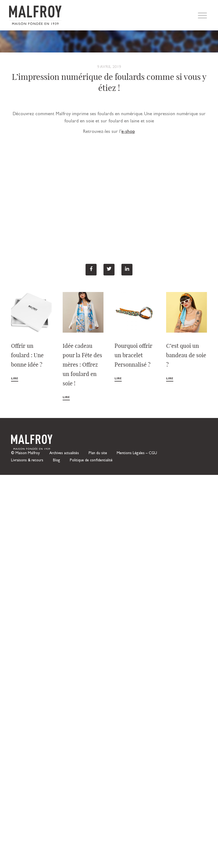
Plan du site (98, 453)
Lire (15, 379)
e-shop (128, 132)
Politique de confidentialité (91, 461)
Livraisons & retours (27, 461)
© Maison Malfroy (25, 453)
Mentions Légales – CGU (137, 453)
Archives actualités (64, 453)
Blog (57, 461)
